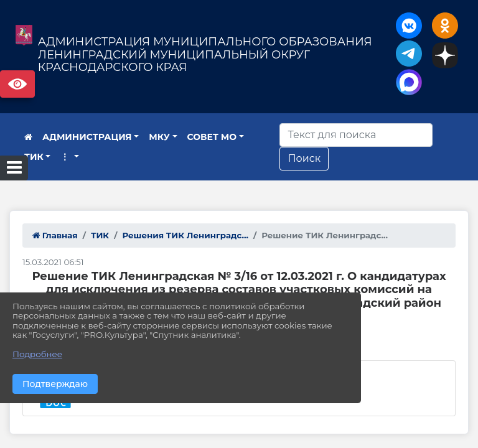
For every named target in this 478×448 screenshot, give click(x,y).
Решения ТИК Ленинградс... (185, 235)
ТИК (34, 157)
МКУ (159, 137)
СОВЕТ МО (212, 137)
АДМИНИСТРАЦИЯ (87, 137)
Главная (55, 235)
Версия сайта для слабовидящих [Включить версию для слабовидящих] (17, 84)
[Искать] (356, 135)
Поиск (304, 158)
